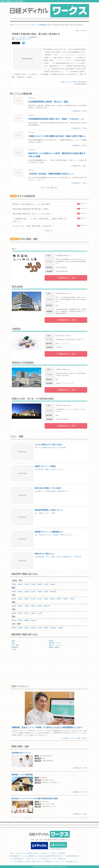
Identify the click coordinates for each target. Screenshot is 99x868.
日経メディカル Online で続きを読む (74, 82)
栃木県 (21, 592)
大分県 (40, 628)
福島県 (53, 584)
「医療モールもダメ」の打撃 (46, 513)
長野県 (27, 599)
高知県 (34, 620)
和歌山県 (47, 606)
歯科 (14, 643)
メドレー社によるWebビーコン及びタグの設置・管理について (27, 861)
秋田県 (40, 584)
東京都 (47, 592)
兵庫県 (34, 606)
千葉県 (40, 592)
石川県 (40, 599)
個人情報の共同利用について (74, 856)
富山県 (34, 599)
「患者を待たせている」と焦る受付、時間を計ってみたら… (56, 535)
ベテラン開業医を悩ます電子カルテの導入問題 (52, 448)
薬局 (56, 645)
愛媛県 (27, 620)
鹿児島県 (54, 628)
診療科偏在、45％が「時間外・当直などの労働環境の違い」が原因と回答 (60, 557)
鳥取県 (14, 613)
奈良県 (40, 606)
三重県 (72, 599)
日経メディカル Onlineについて (42, 853)
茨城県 (14, 592)
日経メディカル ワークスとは (18, 853)
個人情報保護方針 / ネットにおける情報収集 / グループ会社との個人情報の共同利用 (33, 856)
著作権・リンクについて (34, 859)
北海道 (14, 584)
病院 (14, 641)
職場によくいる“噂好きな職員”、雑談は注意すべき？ (53, 491)
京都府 (21, 606)
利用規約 (30, 853)
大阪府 (27, 606)
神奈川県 (54, 592)
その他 (14, 650)
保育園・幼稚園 (54, 647)
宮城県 (34, 584)
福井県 (47, 599)
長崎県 (27, 628)
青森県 (21, 584)
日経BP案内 (62, 853)
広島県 (34, 613)
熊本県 (34, 628)
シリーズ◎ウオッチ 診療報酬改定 (27, 37)
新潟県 (14, 599)
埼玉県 (34, 592)
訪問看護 (15, 647)
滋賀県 (14, 606)
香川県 (21, 620)
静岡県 (59, 599)
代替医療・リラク (55, 643)
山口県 (40, 613)
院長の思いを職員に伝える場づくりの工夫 (50, 469)
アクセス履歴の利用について (18, 859)
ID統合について (61, 856)
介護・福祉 (16, 645)
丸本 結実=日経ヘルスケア (24, 39)
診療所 (51, 641)
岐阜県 (53, 599)
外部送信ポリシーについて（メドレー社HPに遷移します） (61, 861)
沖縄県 (61, 628)
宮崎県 (47, 628)
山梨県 (21, 599)
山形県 (47, 584)
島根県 (21, 613)
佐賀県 (21, 628)
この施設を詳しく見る (66, 278)
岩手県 (27, 584)
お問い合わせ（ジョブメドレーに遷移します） (54, 859)
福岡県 (14, 628)
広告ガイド (55, 853)
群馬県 (27, 592)
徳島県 (14, 620)
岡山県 (27, 613)
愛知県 (66, 599)
